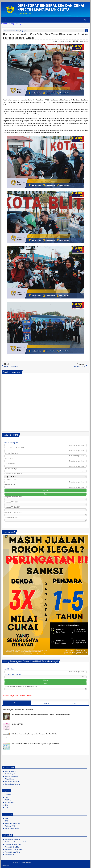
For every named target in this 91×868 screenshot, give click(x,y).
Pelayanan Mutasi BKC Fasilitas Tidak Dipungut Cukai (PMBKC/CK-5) (36, 744)
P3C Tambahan (10, 803)
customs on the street (12, 31)
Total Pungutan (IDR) (11, 518)
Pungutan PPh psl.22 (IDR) (13, 512)
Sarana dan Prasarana (12, 782)
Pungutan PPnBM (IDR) (12, 507)
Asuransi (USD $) (10, 479)
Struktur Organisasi (11, 774)
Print (81, 41)
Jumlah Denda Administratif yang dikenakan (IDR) (21, 686)
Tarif (6, 797)
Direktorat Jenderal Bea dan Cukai (16, 842)
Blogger (13, 865)
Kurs (6, 818)
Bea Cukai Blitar (60, 41)
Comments (45, 703)
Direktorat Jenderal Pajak (13, 844)
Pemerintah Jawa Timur (12, 852)
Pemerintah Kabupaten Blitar (14, 850)
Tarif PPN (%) (9, 458)
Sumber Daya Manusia (12, 784)
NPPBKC (8, 795)
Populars (17, 703)
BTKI (6, 821)
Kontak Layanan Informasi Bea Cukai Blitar (18, 710)
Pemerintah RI (10, 855)
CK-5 (6, 808)
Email (86, 41)
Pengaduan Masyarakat (13, 824)
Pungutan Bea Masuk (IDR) (13, 497)
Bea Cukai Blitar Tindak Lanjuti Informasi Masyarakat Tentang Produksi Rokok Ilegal (41, 714)
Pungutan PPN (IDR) (11, 502)
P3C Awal (8, 800)
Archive (74, 703)
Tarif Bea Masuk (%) (11, 453)
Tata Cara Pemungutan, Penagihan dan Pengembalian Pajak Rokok (35, 734)
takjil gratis (24, 31)
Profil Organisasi (10, 771)
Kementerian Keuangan (12, 839)
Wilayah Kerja (9, 779)
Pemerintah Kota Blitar (12, 847)
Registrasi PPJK (17, 724)
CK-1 (6, 805)
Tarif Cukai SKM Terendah (13, 674)
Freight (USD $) (10, 485)
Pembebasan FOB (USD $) (13, 474)
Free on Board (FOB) (11, 443)
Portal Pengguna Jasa (12, 829)
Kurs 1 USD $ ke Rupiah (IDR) (14, 448)
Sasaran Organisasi (11, 776)
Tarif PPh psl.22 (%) (11, 469)
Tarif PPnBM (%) (10, 464)
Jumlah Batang (9, 669)
